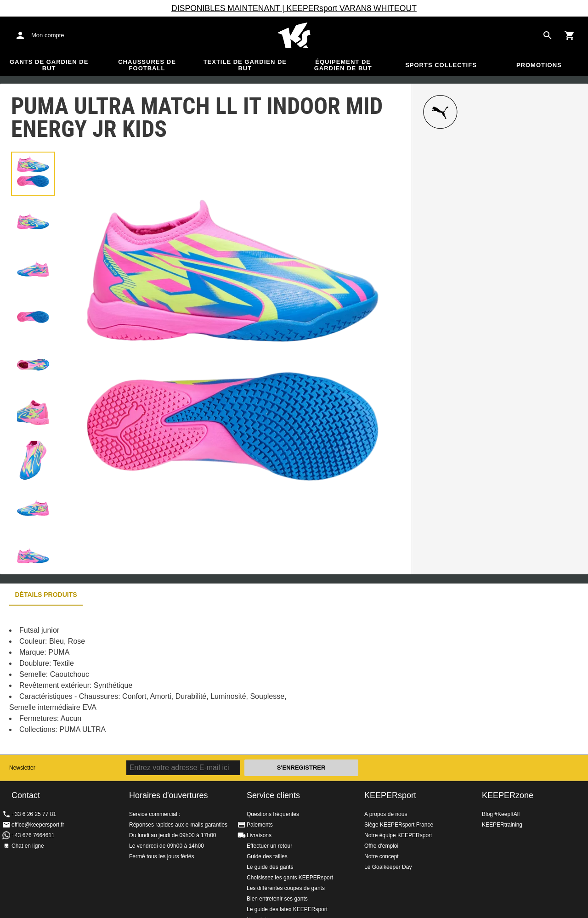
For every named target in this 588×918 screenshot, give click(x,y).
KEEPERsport (390, 795)
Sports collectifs (441, 65)
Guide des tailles (267, 856)
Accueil (294, 35)
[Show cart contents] (570, 35)
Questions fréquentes (273, 814)
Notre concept (382, 856)
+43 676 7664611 (33, 835)
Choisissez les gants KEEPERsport (290, 878)
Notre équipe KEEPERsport (398, 835)
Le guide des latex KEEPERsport (287, 909)
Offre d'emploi (381, 846)
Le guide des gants (270, 867)
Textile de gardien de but (245, 65)
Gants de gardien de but (49, 65)
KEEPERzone (508, 795)
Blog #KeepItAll (501, 814)
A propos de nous (386, 814)
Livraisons (259, 835)
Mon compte (48, 35)
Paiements (260, 825)
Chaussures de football (147, 65)
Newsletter (22, 768)
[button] (33, 174)
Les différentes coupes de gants (286, 888)
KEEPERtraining (502, 825)
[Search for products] (548, 35)
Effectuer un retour (269, 846)
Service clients (273, 795)
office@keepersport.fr (38, 825)
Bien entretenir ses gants (277, 899)
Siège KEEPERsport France (399, 825)
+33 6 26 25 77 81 (34, 814)
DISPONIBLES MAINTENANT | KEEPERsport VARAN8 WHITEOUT (294, 8)
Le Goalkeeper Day (388, 867)
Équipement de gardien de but (343, 65)
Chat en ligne (28, 846)
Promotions (539, 65)
